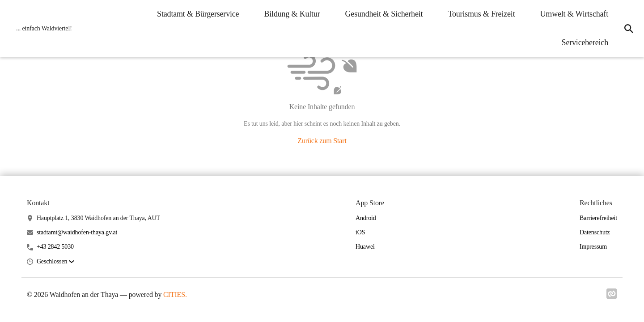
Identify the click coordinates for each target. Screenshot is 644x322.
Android (366, 218)
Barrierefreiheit (598, 218)
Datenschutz (595, 232)
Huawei (365, 247)
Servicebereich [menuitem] (585, 42)
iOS (360, 232)
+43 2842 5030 (55, 247)
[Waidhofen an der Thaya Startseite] (41, 29)
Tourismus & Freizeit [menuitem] (481, 14)
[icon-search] (629, 29)
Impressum (593, 247)
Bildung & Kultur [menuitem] (292, 14)
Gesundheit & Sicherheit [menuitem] (384, 14)
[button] (55, 262)
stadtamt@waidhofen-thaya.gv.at (77, 232)
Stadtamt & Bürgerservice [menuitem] (198, 14)
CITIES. (175, 294)
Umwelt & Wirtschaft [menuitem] (574, 14)
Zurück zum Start (322, 141)
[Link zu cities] (612, 297)
